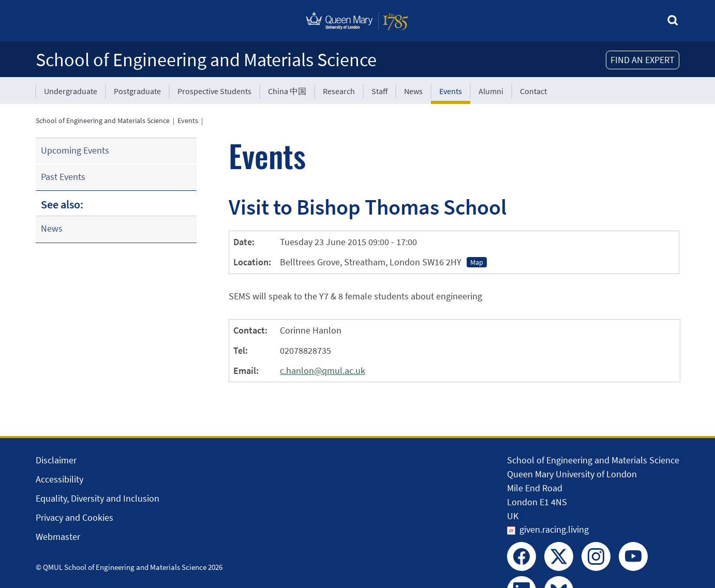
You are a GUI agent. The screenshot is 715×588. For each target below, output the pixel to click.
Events (451, 91)
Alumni (491, 91)
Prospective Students (214, 91)
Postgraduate (137, 91)
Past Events (63, 177)
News (413, 91)
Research (339, 91)
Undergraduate (71, 91)
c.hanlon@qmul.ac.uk (323, 371)
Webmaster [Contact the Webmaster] (58, 537)
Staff (379, 91)
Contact (533, 91)
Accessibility (59, 479)
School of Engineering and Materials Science (206, 60)
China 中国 (287, 91)
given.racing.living (554, 529)
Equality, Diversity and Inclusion (98, 498)
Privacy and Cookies (75, 517)
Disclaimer (56, 460)
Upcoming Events (75, 150)
